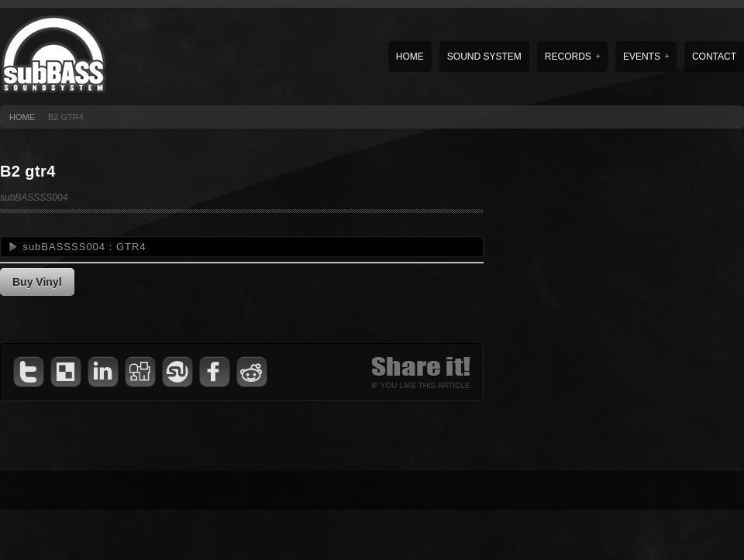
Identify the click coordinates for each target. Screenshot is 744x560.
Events (646, 57)
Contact (714, 57)
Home (410, 57)
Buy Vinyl (37, 282)
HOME (22, 117)
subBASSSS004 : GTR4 (84, 247)
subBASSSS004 (34, 198)
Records (572, 57)
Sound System (484, 57)
